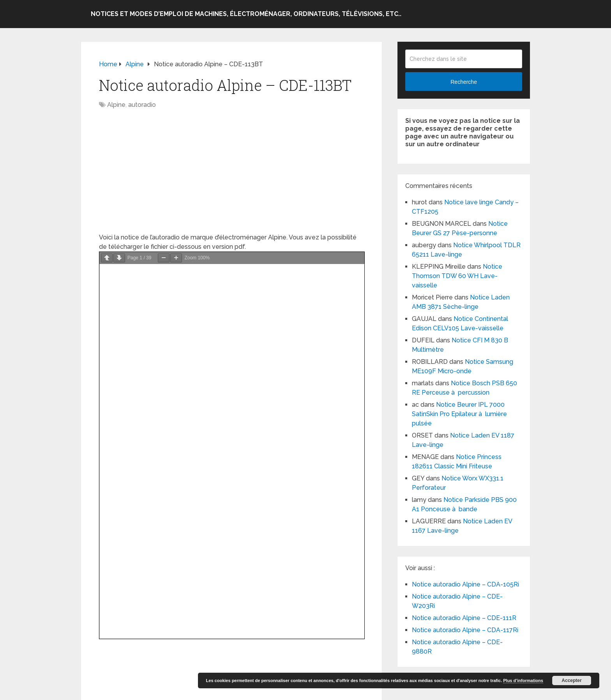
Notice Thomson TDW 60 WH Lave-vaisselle (457, 276)
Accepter (571, 681)
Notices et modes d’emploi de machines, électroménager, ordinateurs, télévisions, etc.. (246, 14)
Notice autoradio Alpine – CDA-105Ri (465, 584)
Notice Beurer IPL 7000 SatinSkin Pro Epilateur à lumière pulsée (459, 414)
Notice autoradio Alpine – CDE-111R (464, 618)
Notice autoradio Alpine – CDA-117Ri (465, 630)
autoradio (142, 105)
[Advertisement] (231, 175)
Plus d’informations (523, 681)
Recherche (464, 82)
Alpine (116, 105)
